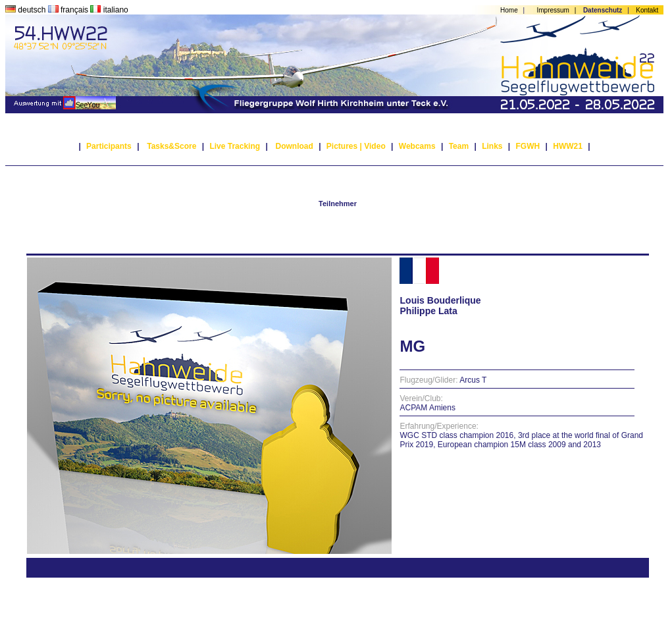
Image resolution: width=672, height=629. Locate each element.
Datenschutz (603, 10)
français (69, 10)
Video (375, 146)
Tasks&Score (171, 146)
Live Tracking (235, 146)
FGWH (528, 146)
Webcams (417, 146)
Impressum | (559, 10)
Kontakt (647, 10)
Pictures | (344, 146)
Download (294, 146)
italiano (109, 10)
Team (459, 146)
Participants (109, 146)
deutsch (27, 10)
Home (509, 10)
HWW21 (568, 146)
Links (492, 146)
